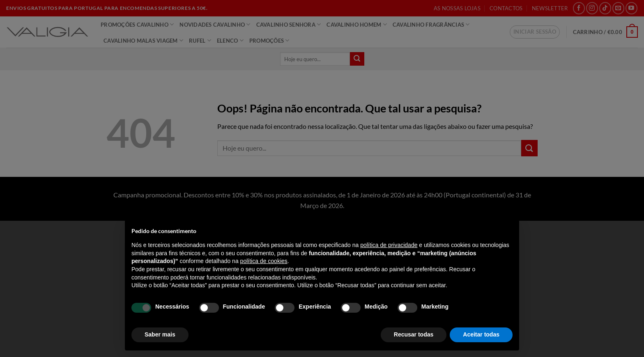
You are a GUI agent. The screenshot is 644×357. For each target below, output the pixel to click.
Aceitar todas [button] (481, 334)
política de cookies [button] (264, 261)
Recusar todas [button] (414, 334)
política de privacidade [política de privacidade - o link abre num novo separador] (389, 245)
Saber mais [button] (160, 334)
